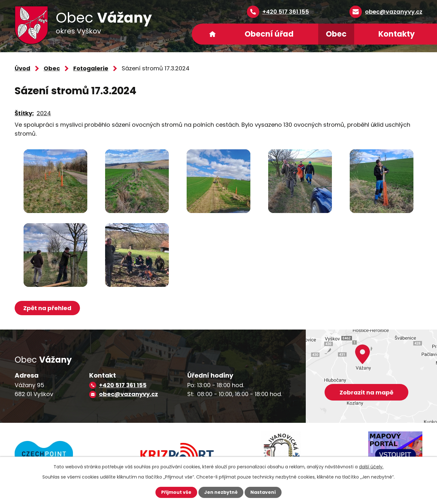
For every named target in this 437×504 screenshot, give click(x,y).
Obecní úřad (269, 34)
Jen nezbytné (221, 492)
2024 (44, 113)
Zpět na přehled (47, 308)
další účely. (371, 467)
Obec (336, 34)
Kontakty (397, 34)
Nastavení (263, 492)
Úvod (212, 34)
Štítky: (24, 113)
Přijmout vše (176, 492)
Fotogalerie (91, 68)
